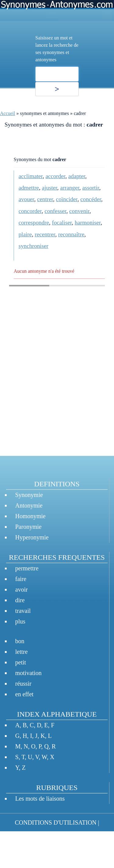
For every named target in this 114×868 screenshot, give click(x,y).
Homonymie (30, 516)
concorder (30, 211)
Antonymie (29, 505)
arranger (70, 188)
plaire (25, 234)
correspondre (34, 223)
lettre (21, 652)
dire (20, 600)
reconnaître (71, 234)
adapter (77, 176)
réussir (23, 684)
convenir (79, 211)
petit (21, 662)
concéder (91, 199)
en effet (24, 694)
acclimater (31, 176)
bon (20, 641)
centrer (45, 199)
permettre (27, 568)
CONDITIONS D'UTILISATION (56, 822)
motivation (28, 673)
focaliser (62, 223)
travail (23, 611)
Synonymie (29, 495)
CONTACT (18, 841)
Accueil (8, 113)
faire (21, 579)
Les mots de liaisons (40, 799)
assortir (91, 188)
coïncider (67, 199)
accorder (55, 176)
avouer (26, 199)
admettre (29, 188)
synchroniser (33, 246)
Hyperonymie (32, 537)
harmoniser (88, 223)
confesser (56, 211)
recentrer (45, 234)
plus (20, 621)
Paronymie (28, 527)
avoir (21, 589)
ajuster (50, 188)
